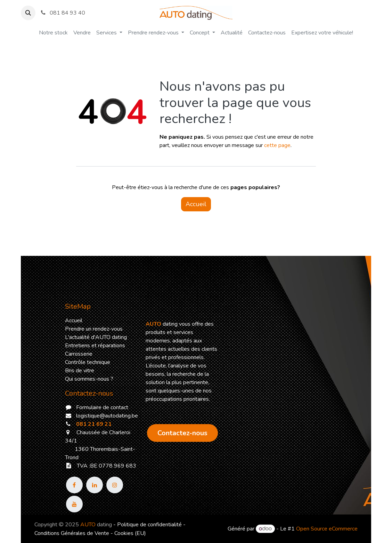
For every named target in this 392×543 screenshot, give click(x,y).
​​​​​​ (182, 433)
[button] (28, 13)
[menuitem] (53, 33)
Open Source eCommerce (327, 529)
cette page (277, 145)
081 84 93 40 (62, 13)
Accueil (196, 204)
